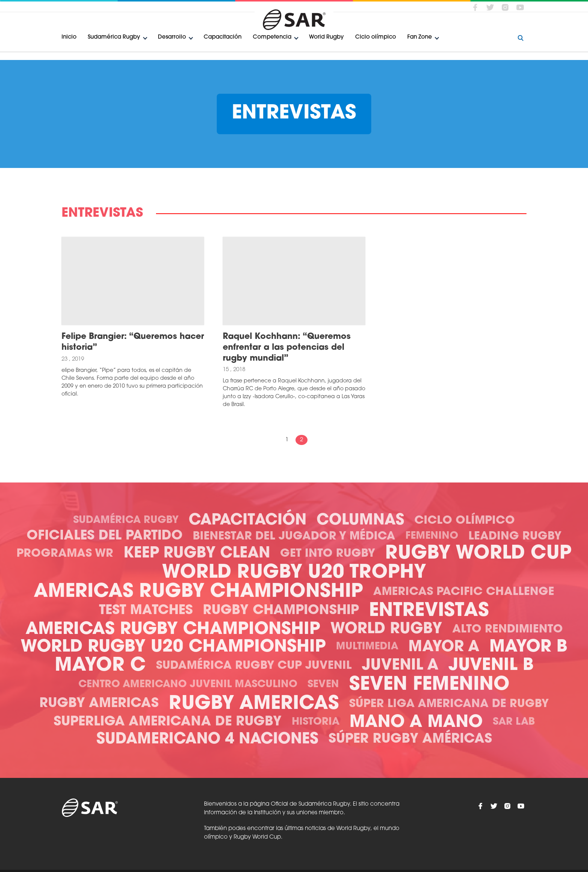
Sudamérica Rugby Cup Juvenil (254, 666)
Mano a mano (416, 723)
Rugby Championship (281, 611)
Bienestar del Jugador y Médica (294, 537)
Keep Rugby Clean (197, 554)
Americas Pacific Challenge (464, 592)
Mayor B (528, 647)
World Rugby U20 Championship (173, 647)
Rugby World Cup (478, 554)
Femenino (432, 536)
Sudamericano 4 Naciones (207, 740)
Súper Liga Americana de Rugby (449, 704)
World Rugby (326, 37)
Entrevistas (429, 611)
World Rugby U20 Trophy (294, 573)
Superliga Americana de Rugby (168, 722)
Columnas (360, 521)
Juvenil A (400, 666)
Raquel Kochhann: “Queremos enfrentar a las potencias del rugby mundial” (287, 348)
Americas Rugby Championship (198, 592)
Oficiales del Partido (105, 536)
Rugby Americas (99, 704)
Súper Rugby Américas (410, 739)
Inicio (69, 37)
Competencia (272, 37)
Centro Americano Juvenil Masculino (188, 685)
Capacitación (223, 37)
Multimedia (367, 647)
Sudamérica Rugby (114, 37)
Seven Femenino (429, 685)
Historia (316, 722)
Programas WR (65, 554)
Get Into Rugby (328, 554)
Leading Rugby (515, 537)
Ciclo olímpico (376, 37)
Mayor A (444, 647)
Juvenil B (491, 666)
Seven (323, 685)
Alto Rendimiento (508, 630)
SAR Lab (514, 722)
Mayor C (100, 666)
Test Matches (146, 611)
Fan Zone (420, 37)
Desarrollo (172, 37)
